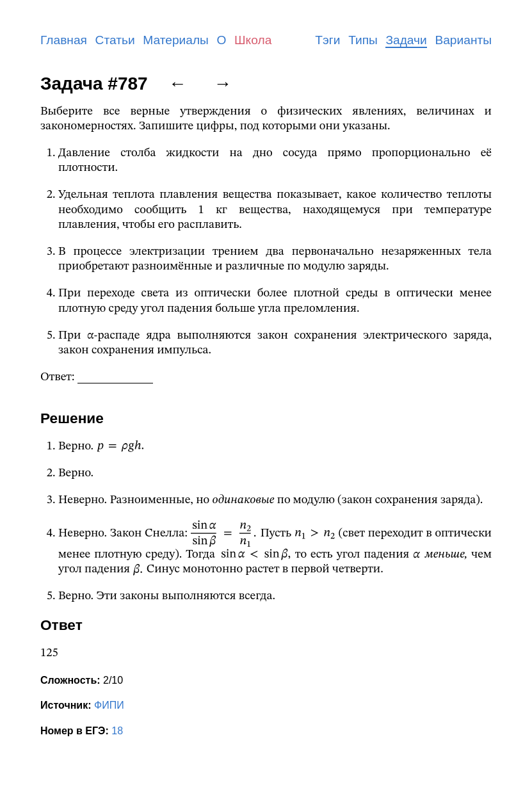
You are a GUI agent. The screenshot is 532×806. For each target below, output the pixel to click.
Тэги (327, 40)
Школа (253, 40)
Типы (363, 40)
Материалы (176, 40)
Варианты (463, 40)
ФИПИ (109, 705)
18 (117, 731)
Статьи (115, 40)
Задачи (406, 40)
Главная (64, 40)
